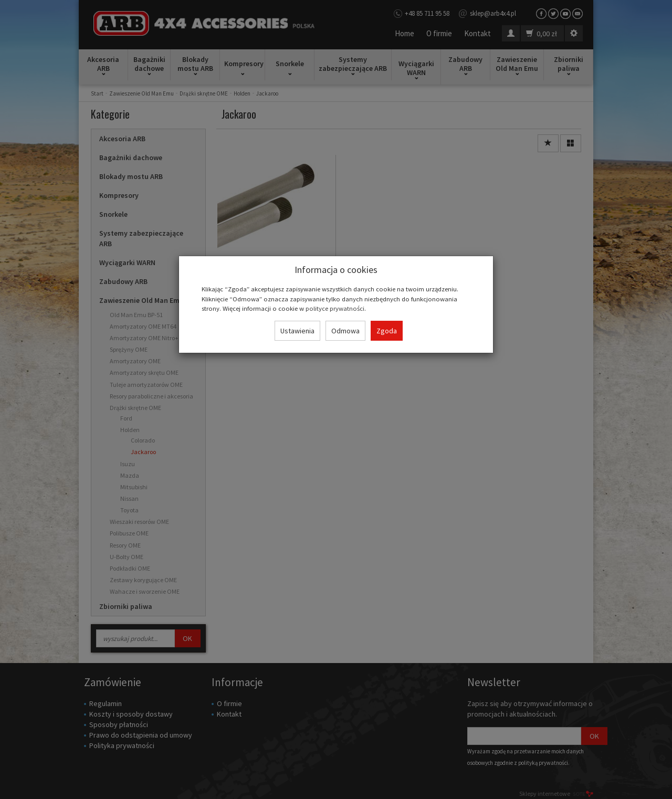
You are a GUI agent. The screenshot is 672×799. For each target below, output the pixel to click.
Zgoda (387, 331)
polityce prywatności (335, 308)
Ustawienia (297, 331)
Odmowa (345, 331)
